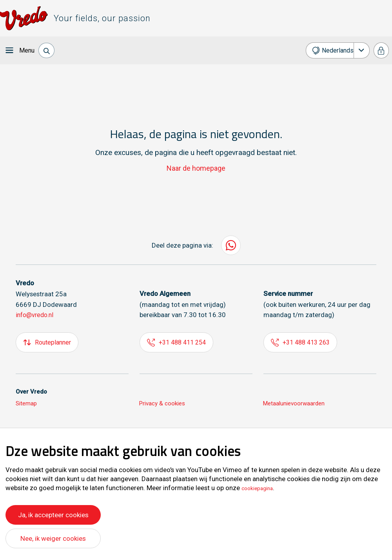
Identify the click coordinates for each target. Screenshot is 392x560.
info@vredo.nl (36, 315)
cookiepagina (261, 486)
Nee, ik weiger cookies (53, 538)
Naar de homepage (196, 168)
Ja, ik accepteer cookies (53, 513)
